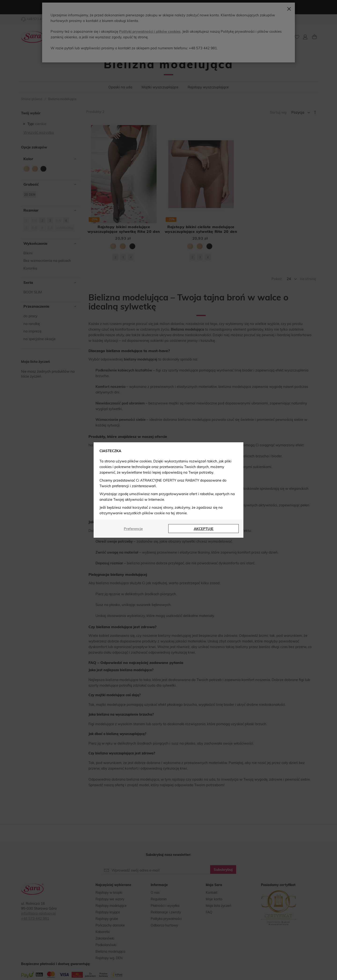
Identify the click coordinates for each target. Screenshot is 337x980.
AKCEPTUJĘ (204, 529)
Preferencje (133, 529)
